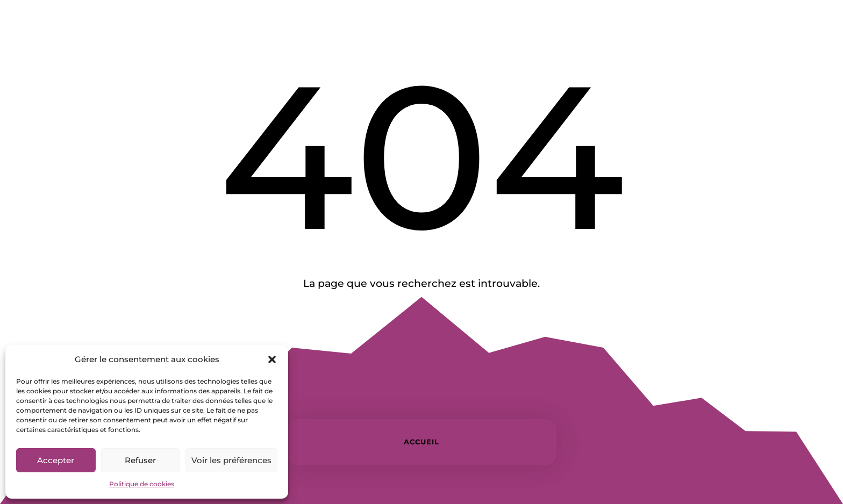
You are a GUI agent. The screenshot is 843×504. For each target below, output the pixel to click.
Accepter (56, 460)
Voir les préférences (231, 460)
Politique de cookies (142, 484)
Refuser (140, 460)
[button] (272, 359)
